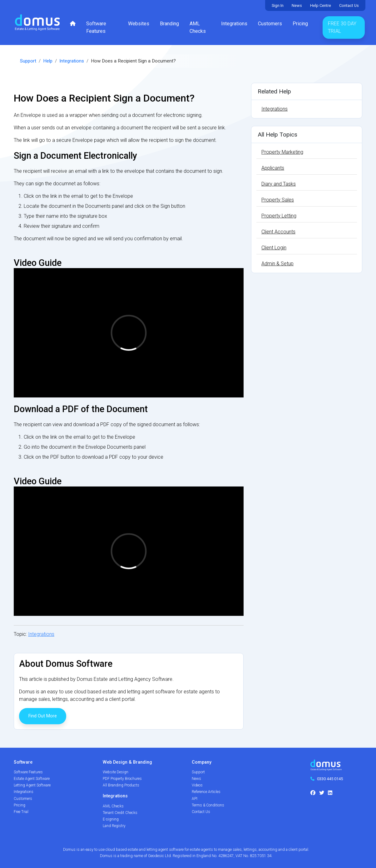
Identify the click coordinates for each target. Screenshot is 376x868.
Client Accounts (278, 232)
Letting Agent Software (32, 785)
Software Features (96, 27)
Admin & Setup (277, 264)
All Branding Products (121, 785)
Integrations (234, 24)
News (297, 5)
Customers (270, 24)
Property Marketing (282, 152)
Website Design (116, 772)
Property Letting (279, 216)
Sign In (278, 5)
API (195, 799)
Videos (197, 785)
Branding (169, 24)
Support (28, 61)
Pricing (300, 24)
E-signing (111, 819)
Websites (139, 24)
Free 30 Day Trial (342, 27)
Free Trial (21, 812)
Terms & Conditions (208, 805)
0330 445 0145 (330, 779)
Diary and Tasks (279, 184)
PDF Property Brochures (122, 779)
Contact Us (349, 5)
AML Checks (198, 27)
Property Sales (278, 200)
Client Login (274, 248)
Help (48, 61)
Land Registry (114, 826)
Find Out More (43, 716)
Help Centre (321, 5)
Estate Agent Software (32, 779)
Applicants (273, 168)
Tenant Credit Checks (120, 813)
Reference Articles (206, 792)
